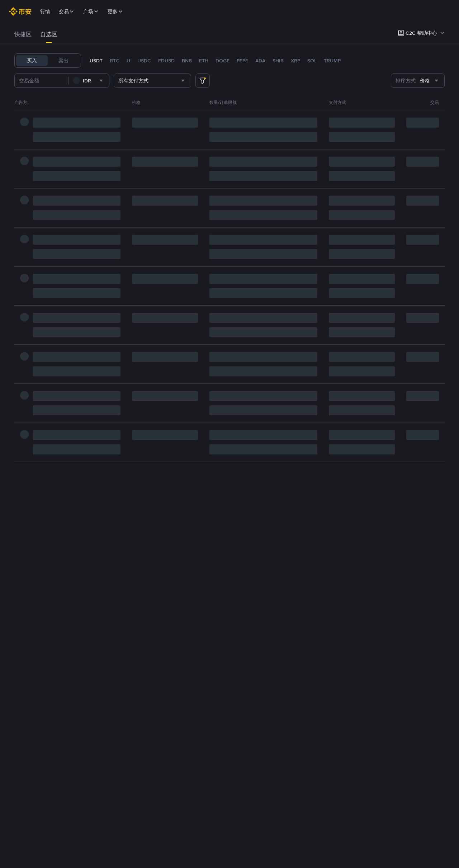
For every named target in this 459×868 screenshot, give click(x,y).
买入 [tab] (32, 61)
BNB (187, 61)
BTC (115, 61)
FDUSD (166, 61)
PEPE (242, 61)
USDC (144, 61)
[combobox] (100, 81)
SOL (312, 61)
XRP (295, 61)
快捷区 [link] (23, 34)
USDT (96, 61)
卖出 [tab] (63, 61)
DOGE (223, 61)
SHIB (278, 61)
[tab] (23, 34)
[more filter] (203, 81)
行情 (45, 11)
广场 (91, 11)
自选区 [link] (49, 34)
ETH (204, 61)
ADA (260, 61)
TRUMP (332, 61)
